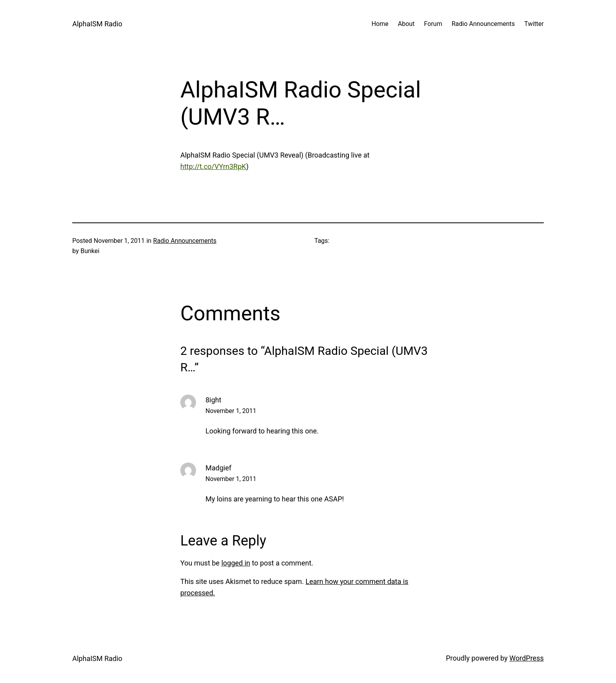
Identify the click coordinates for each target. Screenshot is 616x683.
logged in (236, 563)
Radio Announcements (185, 241)
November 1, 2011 (231, 411)
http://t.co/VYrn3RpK (213, 166)
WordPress (527, 658)
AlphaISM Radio (97, 24)
